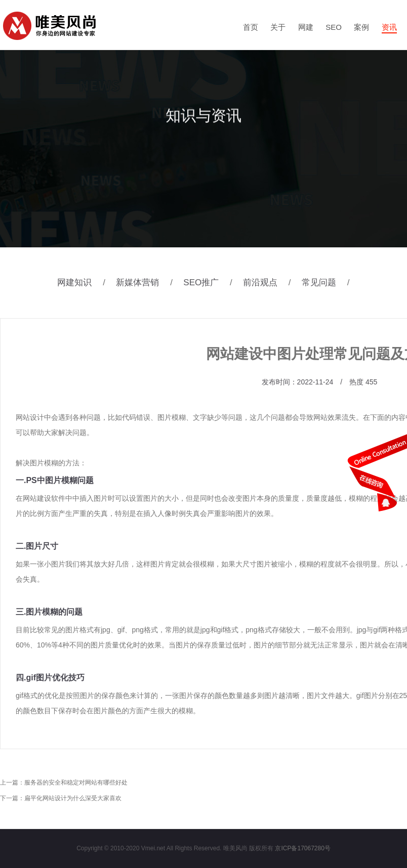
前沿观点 (271, 283)
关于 (278, 27)
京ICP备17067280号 (302, 848)
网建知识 (85, 283)
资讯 (389, 27)
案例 (361, 27)
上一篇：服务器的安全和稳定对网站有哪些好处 (64, 783)
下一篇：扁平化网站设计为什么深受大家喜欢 (61, 798)
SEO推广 (212, 283)
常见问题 (330, 283)
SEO (334, 27)
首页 (251, 27)
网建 (306, 27)
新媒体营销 (148, 283)
